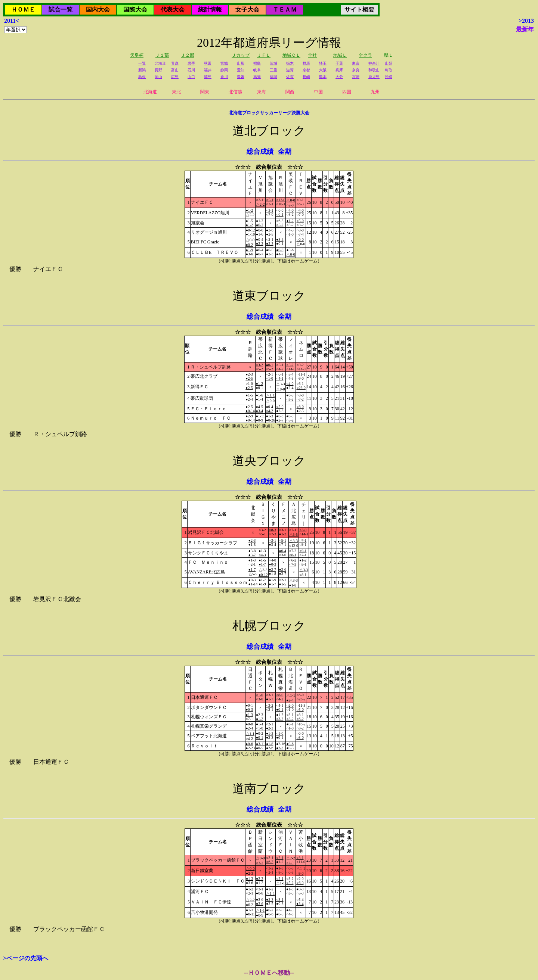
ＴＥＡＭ (285, 10)
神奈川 (374, 63)
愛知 (241, 70)
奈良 (356, 70)
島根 (142, 77)
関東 (205, 92)
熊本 (323, 77)
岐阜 (257, 70)
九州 (375, 92)
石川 (191, 70)
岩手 (191, 63)
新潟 (142, 70)
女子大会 (247, 10)
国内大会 (98, 10)
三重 (273, 70)
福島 (257, 63)
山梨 (389, 63)
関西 (290, 92)
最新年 (525, 29)
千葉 (339, 63)
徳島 (208, 77)
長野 (158, 70)
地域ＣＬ (291, 55)
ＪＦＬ (264, 55)
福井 (208, 70)
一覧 (142, 63)
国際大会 (135, 10)
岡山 (158, 77)
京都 (306, 70)
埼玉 (323, 63)
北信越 (235, 92)
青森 (175, 63)
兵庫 (339, 70)
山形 (241, 63)
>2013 (526, 21)
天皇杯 (137, 55)
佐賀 (290, 77)
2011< (12, 21)
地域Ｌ (340, 55)
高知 (257, 77)
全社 (312, 55)
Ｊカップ (241, 55)
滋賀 (290, 70)
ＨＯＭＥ (23, 10)
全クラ (365, 55)
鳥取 (389, 70)
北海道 (150, 92)
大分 (339, 77)
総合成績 (260, 152)
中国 (318, 92)
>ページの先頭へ (26, 958)
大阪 (323, 70)
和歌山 (374, 70)
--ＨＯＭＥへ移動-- (269, 973)
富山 (175, 70)
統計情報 (210, 10)
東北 (176, 92)
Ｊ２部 (188, 55)
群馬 (306, 63)
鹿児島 (374, 77)
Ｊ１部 (162, 55)
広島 (175, 77)
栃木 (290, 63)
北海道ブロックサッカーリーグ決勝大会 (269, 113)
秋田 (208, 63)
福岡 (273, 77)
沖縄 (389, 77)
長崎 (306, 77)
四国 (347, 92)
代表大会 (173, 10)
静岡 (224, 70)
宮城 (224, 63)
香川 (224, 77)
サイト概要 (359, 10)
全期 (285, 152)
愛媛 (241, 77)
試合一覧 (61, 10)
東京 (356, 63)
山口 (191, 77)
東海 (262, 92)
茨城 (273, 63)
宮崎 (356, 77)
